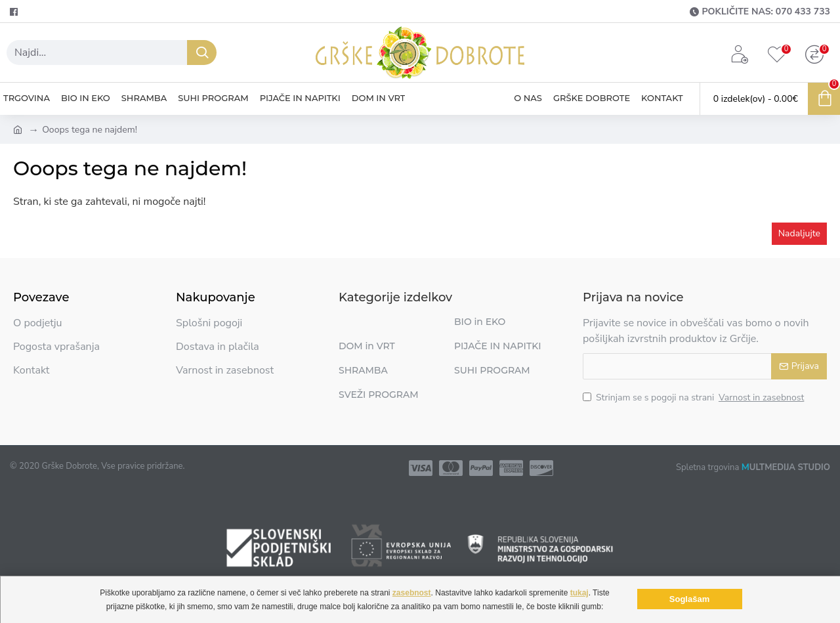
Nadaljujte (799, 233)
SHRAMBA (363, 370)
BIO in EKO (480, 322)
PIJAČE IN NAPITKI (498, 346)
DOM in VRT (367, 346)
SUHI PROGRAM (492, 370)
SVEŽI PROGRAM (379, 395)
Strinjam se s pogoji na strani (694, 397)
